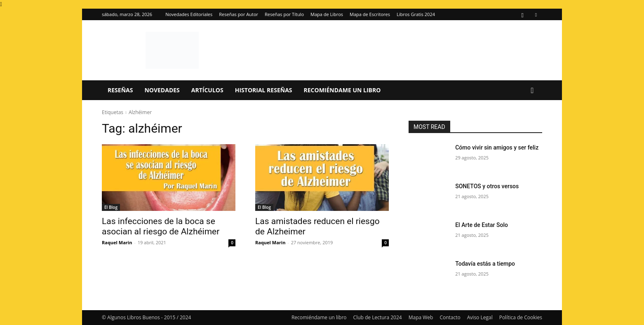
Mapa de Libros (327, 14)
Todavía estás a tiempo (485, 264)
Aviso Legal (480, 317)
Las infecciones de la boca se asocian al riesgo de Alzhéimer (161, 226)
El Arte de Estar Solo (482, 225)
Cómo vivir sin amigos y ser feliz (497, 147)
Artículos (207, 90)
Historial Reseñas (264, 90)
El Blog (111, 207)
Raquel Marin (117, 242)
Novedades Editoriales (189, 14)
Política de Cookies (521, 317)
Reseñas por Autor (239, 14)
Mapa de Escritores (370, 14)
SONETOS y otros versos (487, 186)
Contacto (450, 317)
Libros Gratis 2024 (416, 14)
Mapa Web (421, 317)
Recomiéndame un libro (342, 90)
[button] (532, 91)
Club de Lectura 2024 (378, 317)
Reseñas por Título (284, 14)
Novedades (162, 90)
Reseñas (120, 90)
